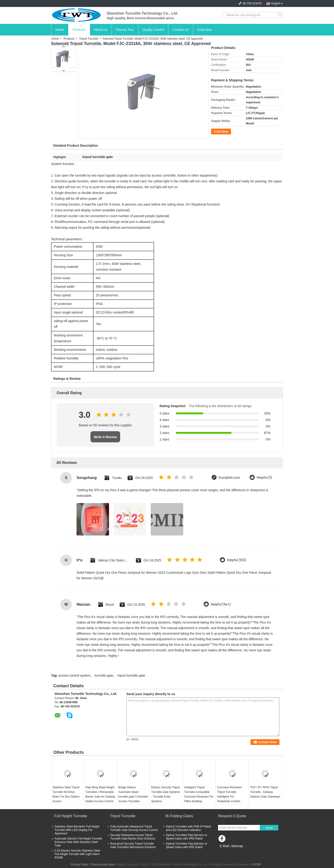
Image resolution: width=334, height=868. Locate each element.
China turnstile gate (102, 865)
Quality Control (153, 30)
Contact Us (181, 30)
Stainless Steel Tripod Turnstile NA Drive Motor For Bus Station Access (66, 794)
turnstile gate (104, 675)
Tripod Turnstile (89, 39)
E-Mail (224, 846)
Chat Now (204, 30)
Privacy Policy (80, 865)
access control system (74, 675)
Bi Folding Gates (179, 816)
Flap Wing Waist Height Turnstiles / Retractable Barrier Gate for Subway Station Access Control (100, 794)
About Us (101, 30)
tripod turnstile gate (131, 675)
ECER (257, 865)
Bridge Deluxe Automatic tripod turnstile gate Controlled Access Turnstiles (133, 794)
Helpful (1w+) (221, 604)
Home (60, 30)
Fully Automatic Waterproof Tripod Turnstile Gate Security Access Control (134, 828)
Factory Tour (125, 30)
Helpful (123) (237, 560)
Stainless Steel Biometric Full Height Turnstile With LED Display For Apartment (77, 830)
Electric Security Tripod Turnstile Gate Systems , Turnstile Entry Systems (166, 794)
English (276, 3)
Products (79, 30)
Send (269, 828)
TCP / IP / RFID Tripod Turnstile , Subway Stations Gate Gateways (265, 792)
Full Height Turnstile (71, 816)
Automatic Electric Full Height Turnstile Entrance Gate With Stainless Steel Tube (78, 842)
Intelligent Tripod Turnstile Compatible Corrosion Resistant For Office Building (199, 794)
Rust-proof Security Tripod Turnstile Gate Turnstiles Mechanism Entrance (133, 845)
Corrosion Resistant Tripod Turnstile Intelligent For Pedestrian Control (229, 794)
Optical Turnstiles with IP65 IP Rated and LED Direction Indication (188, 828)
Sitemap (237, 846)
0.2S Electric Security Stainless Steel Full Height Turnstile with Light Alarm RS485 (77, 854)
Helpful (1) (264, 478)
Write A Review (105, 437)
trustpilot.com (229, 478)
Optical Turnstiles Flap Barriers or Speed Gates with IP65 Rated (186, 837)
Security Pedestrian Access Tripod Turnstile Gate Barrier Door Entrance (133, 837)
